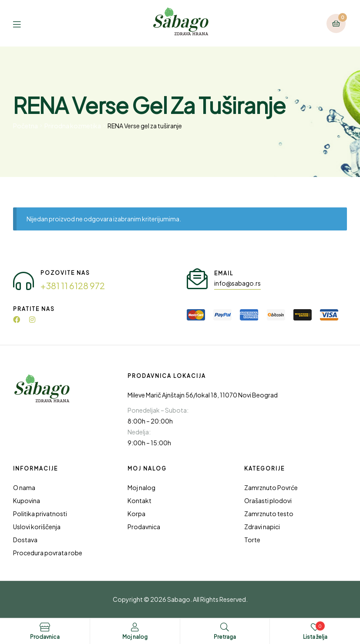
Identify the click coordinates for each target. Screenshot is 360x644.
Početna (25, 126)
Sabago (179, 599)
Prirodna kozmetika (73, 126)
